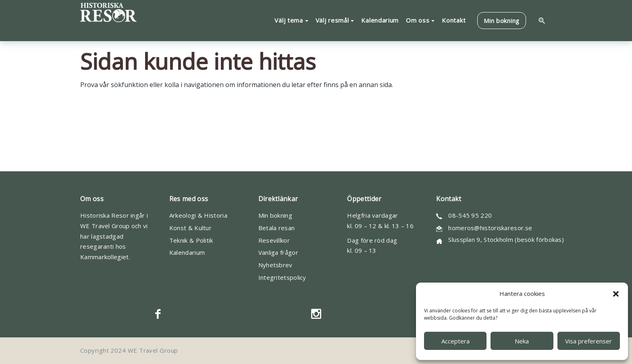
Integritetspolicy (282, 277)
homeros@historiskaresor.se (490, 228)
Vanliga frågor (278, 252)
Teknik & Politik (191, 240)
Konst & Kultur (190, 228)
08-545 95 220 (470, 215)
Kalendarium (187, 252)
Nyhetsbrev (275, 265)
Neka (522, 341)
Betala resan (277, 228)
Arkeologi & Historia (198, 215)
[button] (616, 294)
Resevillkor (274, 240)
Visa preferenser (588, 341)
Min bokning (275, 215)
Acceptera (455, 341)
